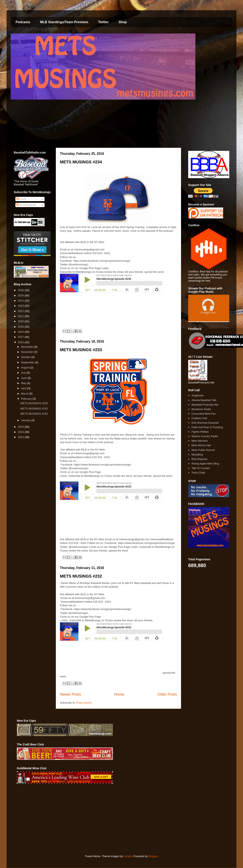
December (28, 347)
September (28, 362)
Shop (123, 22)
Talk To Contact (201, 468)
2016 (21, 342)
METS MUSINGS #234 (81, 162)
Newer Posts (70, 694)
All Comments (26, 205)
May (24, 383)
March (25, 394)
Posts (21, 199)
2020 (21, 321)
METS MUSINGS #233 (81, 350)
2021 (21, 316)
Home (119, 694)
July (24, 373)
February (27, 399)
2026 (21, 290)
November (28, 352)
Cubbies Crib (199, 418)
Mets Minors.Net (201, 445)
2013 (21, 437)
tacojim (128, 856)
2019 (21, 327)
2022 (21, 311)
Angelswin (198, 395)
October (26, 357)
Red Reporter (199, 459)
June (24, 378)
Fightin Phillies (200, 432)
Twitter (103, 22)
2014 (21, 432)
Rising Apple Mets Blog (205, 464)
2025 (21, 295)
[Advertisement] (71, 819)
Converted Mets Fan (204, 414)
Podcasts (23, 22)
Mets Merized (199, 441)
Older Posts (167, 694)
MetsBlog (197, 455)
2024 (21, 301)
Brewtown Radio (201, 409)
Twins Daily (198, 473)
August (26, 367)
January (26, 420)
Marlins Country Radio (205, 436)
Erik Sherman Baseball (205, 423)
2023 (21, 306)
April (24, 388)
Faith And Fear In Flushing (207, 427)
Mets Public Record (203, 450)
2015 (21, 427)
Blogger (153, 856)
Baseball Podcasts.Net (205, 405)
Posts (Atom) (84, 703)
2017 (21, 337)
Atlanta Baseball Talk (204, 400)
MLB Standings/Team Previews (64, 22)
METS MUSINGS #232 (81, 576)
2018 (21, 332)
